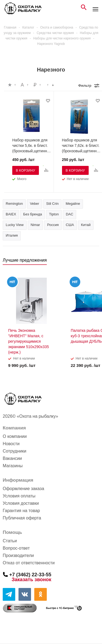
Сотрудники (15, 451)
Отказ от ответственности (29, 563)
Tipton (54, 214)
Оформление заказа (23, 489)
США (70, 225)
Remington (14, 204)
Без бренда (33, 214)
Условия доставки (21, 503)
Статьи (10, 541)
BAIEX (11, 214)
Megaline (73, 204)
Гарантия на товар (21, 511)
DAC (69, 214)
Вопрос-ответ (16, 548)
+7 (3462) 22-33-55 (30, 574)
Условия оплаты (19, 496)
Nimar (35, 225)
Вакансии (12, 458)
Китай (86, 225)
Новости (11, 444)
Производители (18, 555)
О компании (15, 436)
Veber (35, 204)
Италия (12, 235)
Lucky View (15, 225)
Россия (53, 225)
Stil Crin (52, 204)
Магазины (13, 466)
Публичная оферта (22, 518)
